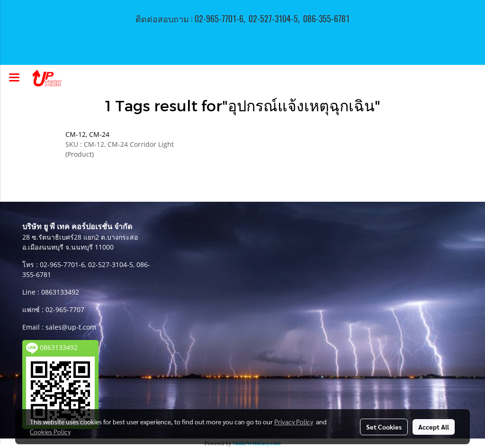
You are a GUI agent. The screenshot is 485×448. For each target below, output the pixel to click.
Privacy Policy (294, 421)
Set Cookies (384, 427)
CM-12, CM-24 (87, 134)
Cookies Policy (50, 431)
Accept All (434, 427)
